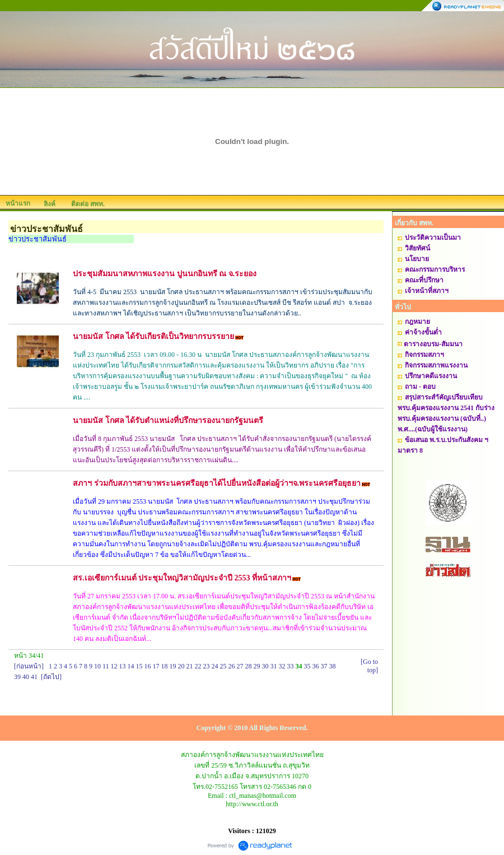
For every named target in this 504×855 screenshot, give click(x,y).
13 (123, 666)
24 (215, 666)
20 (181, 666)
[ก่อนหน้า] (29, 666)
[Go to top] (369, 666)
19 (173, 666)
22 (198, 666)
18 (165, 666)
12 (114, 666)
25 (223, 666)
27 (240, 666)
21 (190, 666)
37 (324, 666)
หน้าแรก (18, 203)
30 (265, 666)
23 (207, 666)
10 (97, 666)
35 (307, 666)
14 (131, 666)
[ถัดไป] (51, 677)
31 (274, 666)
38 (333, 666)
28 (249, 666)
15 (139, 666)
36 (316, 666)
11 (106, 666)
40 (26, 677)
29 (257, 666)
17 (156, 666)
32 (282, 666)
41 (34, 677)
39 (17, 677)
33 (291, 666)
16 (148, 666)
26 (232, 666)
